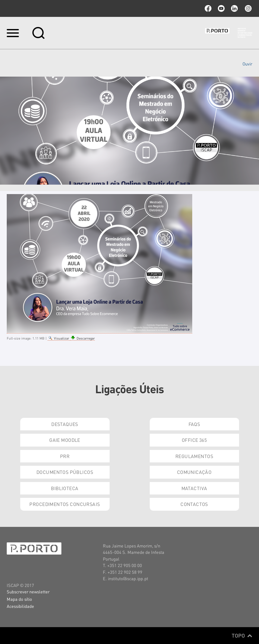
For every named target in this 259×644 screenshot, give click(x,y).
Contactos (194, 504)
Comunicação (194, 472)
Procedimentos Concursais (65, 504)
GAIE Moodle (65, 440)
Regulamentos (194, 456)
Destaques (65, 424)
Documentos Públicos (65, 472)
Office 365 (194, 440)
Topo (242, 636)
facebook (208, 8)
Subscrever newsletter (28, 592)
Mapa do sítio (19, 599)
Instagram (248, 8)
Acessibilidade (20, 606)
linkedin (234, 8)
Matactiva (194, 488)
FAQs (194, 424)
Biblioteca (65, 488)
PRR (65, 456)
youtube (221, 8)
